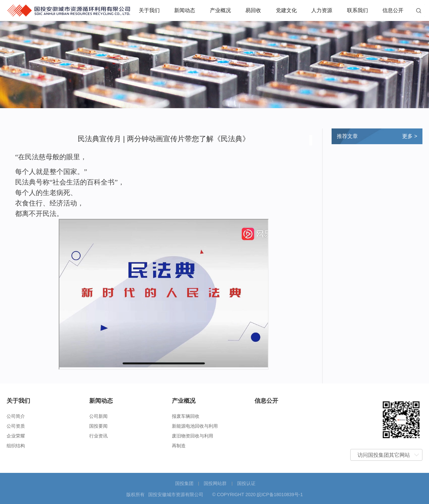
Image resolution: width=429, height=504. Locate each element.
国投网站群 (215, 483)
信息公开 (393, 10)
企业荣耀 (16, 436)
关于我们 (149, 10)
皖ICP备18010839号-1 (280, 494)
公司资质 (16, 426)
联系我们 (357, 10)
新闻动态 (185, 10)
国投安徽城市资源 (69, 10)
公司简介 (16, 416)
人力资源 (322, 10)
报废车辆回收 (186, 416)
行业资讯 (98, 436)
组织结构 (16, 446)
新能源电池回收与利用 (195, 426)
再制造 (179, 446)
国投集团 (184, 483)
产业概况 (220, 10)
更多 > (410, 136)
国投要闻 (98, 426)
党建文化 (286, 10)
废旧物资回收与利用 (193, 436)
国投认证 (246, 483)
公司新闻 (98, 416)
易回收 (253, 10)
